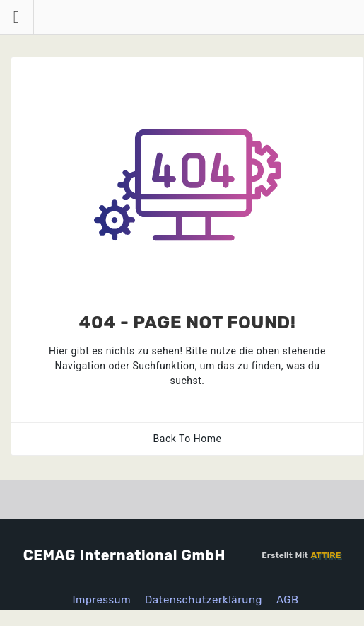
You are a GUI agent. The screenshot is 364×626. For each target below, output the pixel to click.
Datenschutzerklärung (204, 600)
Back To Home (188, 439)
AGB (288, 600)
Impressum (101, 600)
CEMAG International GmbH (124, 555)
